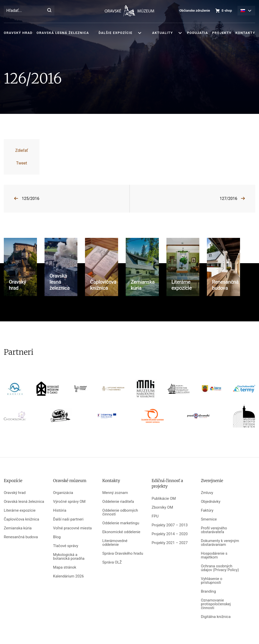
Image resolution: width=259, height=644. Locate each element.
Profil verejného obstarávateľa (214, 530)
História (60, 511)
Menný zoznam (115, 493)
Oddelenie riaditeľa (118, 502)
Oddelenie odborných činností (120, 512)
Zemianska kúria (18, 528)
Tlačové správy (66, 546)
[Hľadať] (49, 11)
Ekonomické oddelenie (121, 532)
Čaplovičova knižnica (21, 519)
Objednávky (211, 502)
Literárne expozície (20, 511)
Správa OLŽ (112, 562)
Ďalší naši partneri (68, 519)
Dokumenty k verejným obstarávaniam (220, 543)
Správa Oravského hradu (123, 554)
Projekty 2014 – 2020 (170, 534)
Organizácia (63, 493)
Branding (208, 591)
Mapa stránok (65, 567)
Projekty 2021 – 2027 (170, 543)
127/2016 (228, 199)
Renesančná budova (21, 537)
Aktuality (163, 33)
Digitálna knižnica (216, 617)
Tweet (22, 163)
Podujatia (197, 33)
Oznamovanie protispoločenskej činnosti (216, 604)
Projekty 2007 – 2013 (170, 525)
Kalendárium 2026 (69, 576)
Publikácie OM (164, 499)
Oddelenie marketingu (121, 523)
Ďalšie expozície (116, 33)
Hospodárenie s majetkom (214, 555)
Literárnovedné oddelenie (115, 543)
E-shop (227, 11)
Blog (57, 537)
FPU (155, 516)
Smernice (209, 519)
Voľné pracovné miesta (72, 528)
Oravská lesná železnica (63, 33)
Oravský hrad (18, 33)
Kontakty (245, 33)
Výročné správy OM (69, 502)
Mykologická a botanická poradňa (69, 557)
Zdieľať (21, 150)
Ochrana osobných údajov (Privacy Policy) (220, 568)
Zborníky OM (162, 507)
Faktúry (207, 511)
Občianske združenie (195, 11)
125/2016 (31, 199)
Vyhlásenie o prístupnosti (212, 581)
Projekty (222, 33)
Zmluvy (207, 493)
